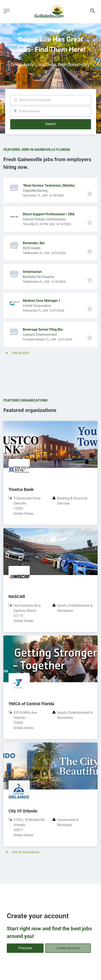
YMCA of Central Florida (31, 704)
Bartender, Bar (34, 243)
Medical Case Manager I (41, 301)
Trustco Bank (21, 489)
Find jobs (25, 948)
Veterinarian (32, 272)
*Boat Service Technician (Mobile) (49, 185)
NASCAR (17, 596)
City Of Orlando (23, 811)
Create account (68, 948)
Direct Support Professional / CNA (49, 214)
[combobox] (51, 100)
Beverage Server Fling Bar (43, 329)
